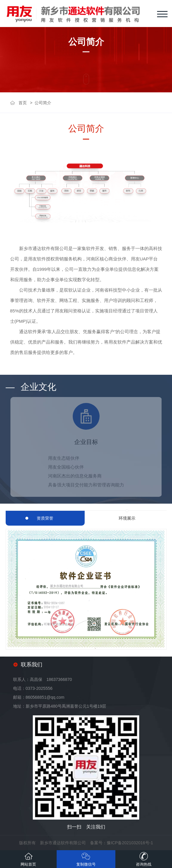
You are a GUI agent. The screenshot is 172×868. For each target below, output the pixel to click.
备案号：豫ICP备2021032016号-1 (122, 843)
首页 (23, 103)
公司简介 (43, 103)
